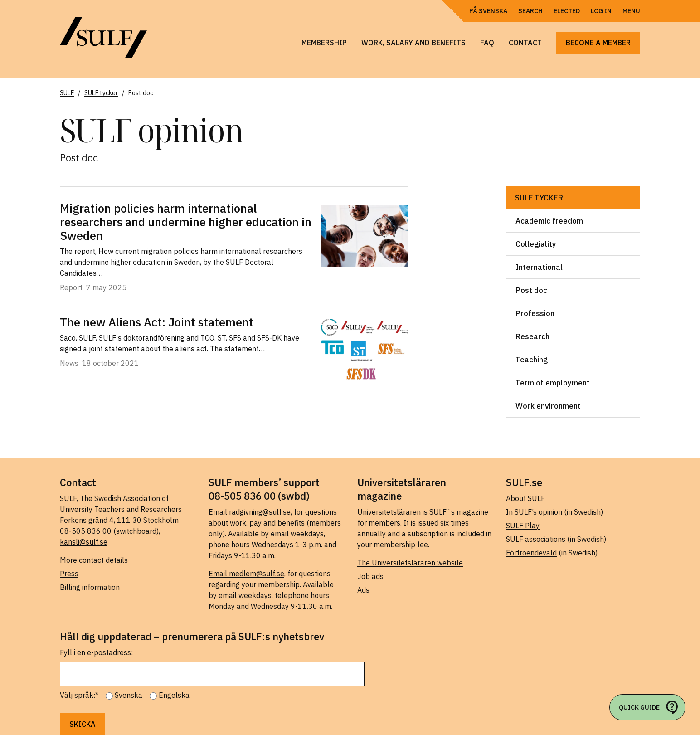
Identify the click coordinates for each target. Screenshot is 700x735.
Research (532, 336)
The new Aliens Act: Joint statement (157, 322)
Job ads (370, 576)
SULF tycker (539, 198)
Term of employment (553, 383)
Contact (525, 43)
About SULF (525, 498)
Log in (601, 11)
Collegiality (536, 244)
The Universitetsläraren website (410, 563)
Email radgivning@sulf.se (250, 512)
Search (530, 11)
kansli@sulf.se (84, 542)
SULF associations (536, 539)
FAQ (487, 43)
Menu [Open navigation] (631, 11)
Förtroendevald (531, 553)
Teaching (532, 360)
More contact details (94, 560)
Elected (567, 11)
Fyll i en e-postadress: (96, 652)
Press (69, 574)
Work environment (548, 406)
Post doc (531, 290)
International (539, 267)
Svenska (129, 695)
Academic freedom (549, 221)
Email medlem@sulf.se (246, 574)
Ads (363, 590)
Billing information (90, 587)
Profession (535, 313)
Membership (324, 43)
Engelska (174, 695)
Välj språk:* (79, 695)
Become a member (598, 43)
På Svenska (488, 11)
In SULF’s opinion (534, 512)
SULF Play (523, 526)
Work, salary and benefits (413, 43)
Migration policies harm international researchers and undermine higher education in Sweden (186, 222)
